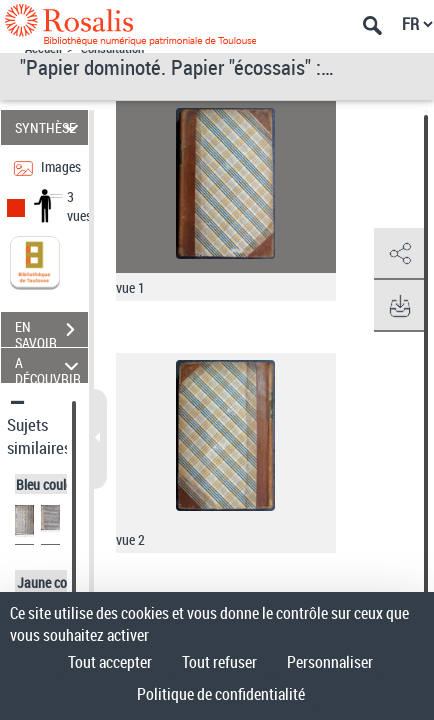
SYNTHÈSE (49, 127)
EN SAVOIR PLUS (51, 332)
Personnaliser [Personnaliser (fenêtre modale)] (330, 662)
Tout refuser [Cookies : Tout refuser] (219, 662)
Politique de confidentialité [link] (221, 694)
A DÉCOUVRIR (49, 365)
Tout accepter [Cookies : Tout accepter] (110, 662)
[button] (399, 254)
